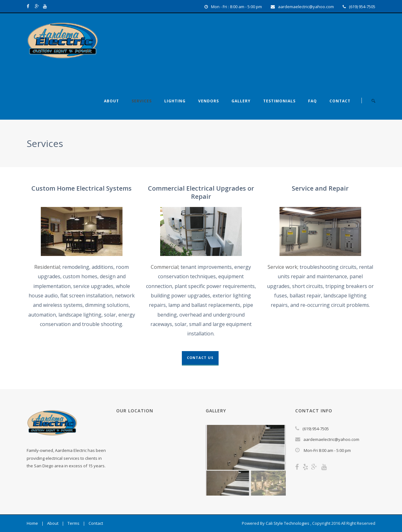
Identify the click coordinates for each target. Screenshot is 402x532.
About (111, 101)
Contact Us (200, 358)
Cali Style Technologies (288, 523)
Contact (340, 101)
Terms (73, 523)
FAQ (312, 101)
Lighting (175, 101)
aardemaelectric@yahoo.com (306, 7)
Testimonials (279, 101)
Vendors (209, 101)
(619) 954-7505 (362, 7)
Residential (47, 267)
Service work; (283, 267)
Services (142, 101)
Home (32, 523)
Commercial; (165, 267)
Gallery (241, 101)
